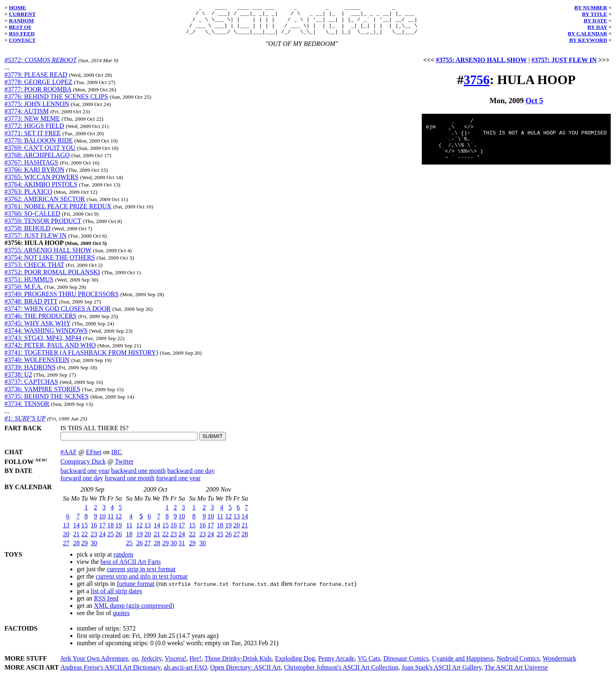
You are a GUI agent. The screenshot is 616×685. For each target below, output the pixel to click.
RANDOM (21, 21)
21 (76, 540)
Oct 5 (535, 107)
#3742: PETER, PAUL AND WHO (50, 351)
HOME (17, 8)
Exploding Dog (295, 664)
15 (85, 531)
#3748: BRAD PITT (31, 307)
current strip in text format (141, 575)
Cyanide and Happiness (463, 664)
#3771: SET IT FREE (33, 139)
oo (135, 664)
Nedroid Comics (518, 664)
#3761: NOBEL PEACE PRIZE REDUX (58, 212)
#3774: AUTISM (27, 117)
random (123, 560)
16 (94, 531)
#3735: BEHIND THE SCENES (47, 402)
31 (182, 549)
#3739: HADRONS (30, 373)
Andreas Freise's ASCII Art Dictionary (111, 673)
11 (111, 522)
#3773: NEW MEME (32, 125)
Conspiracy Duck (83, 467)
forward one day (82, 484)
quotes (121, 619)
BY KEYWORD (588, 40)
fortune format (136, 590)
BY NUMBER (591, 8)
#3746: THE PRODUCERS (41, 322)
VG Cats (369, 664)
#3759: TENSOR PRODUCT (43, 227)
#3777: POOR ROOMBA (38, 95)
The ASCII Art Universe (516, 673)
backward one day (191, 477)
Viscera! (175, 664)
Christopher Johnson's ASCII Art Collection (341, 673)
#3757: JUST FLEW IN (36, 242)
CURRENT (22, 14)
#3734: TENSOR (27, 410)
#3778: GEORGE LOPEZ (38, 88)
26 (119, 540)
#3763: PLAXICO (28, 198)
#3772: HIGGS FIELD (34, 132)
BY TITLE (594, 14)
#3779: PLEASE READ (36, 81)
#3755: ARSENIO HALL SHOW (48, 256)
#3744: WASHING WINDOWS (46, 337)
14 (76, 531)
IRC (117, 458)
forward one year (178, 484)
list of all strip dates (116, 597)
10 (102, 522)
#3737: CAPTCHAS (31, 388)
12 (119, 522)
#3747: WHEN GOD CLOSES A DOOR (58, 315)
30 (94, 549)
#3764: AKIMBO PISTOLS (41, 190)
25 (111, 540)
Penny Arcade (336, 664)
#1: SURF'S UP (25, 424)
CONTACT (22, 40)
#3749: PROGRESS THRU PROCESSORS (62, 300)
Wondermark (559, 664)
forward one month (130, 484)
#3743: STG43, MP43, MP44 (43, 344)
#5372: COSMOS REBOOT (40, 66)
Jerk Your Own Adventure (94, 664)
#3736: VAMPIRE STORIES (42, 395)
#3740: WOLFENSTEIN (37, 366)
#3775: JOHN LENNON (37, 110)
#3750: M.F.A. (24, 293)
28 (76, 549)
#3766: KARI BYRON (35, 176)
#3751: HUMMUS (29, 285)
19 (119, 531)
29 (85, 549)
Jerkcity (152, 664)
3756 (477, 86)
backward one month (139, 477)
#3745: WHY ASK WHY (37, 329)
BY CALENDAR (587, 34)
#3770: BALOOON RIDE (39, 146)
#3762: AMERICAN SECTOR (45, 205)
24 (102, 540)
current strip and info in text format (142, 582)
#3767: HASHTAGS (31, 168)
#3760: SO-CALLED (32, 220)
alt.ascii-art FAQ (185, 673)
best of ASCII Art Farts (130, 568)
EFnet (93, 458)
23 (94, 540)
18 (111, 531)
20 (66, 540)
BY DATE (595, 21)
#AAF (69, 458)
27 (66, 549)
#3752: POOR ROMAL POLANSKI (52, 278)
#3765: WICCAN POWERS (41, 183)
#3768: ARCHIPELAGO (37, 161)
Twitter (124, 467)
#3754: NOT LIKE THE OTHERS (50, 263)
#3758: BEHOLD (27, 234)
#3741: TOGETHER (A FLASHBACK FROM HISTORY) (81, 359)
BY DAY (598, 27)
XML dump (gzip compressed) (134, 612)
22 (85, 540)
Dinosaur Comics (406, 664)
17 (102, 531)
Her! (195, 664)
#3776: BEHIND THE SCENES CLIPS (56, 103)
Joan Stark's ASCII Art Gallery (441, 673)
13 (66, 531)
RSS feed (106, 604)
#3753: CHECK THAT (34, 271)
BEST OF (20, 27)
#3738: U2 (18, 380)
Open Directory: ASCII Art (245, 673)
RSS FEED (22, 34)
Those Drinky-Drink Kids (238, 664)
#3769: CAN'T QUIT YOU (40, 154)
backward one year (85, 477)
